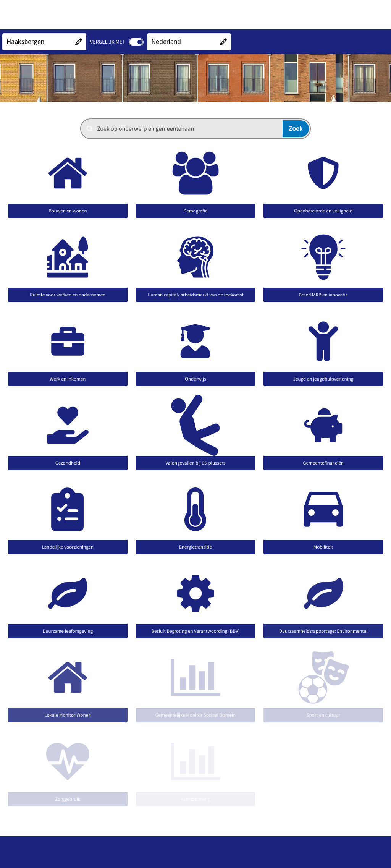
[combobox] (195, 129)
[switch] (136, 42)
